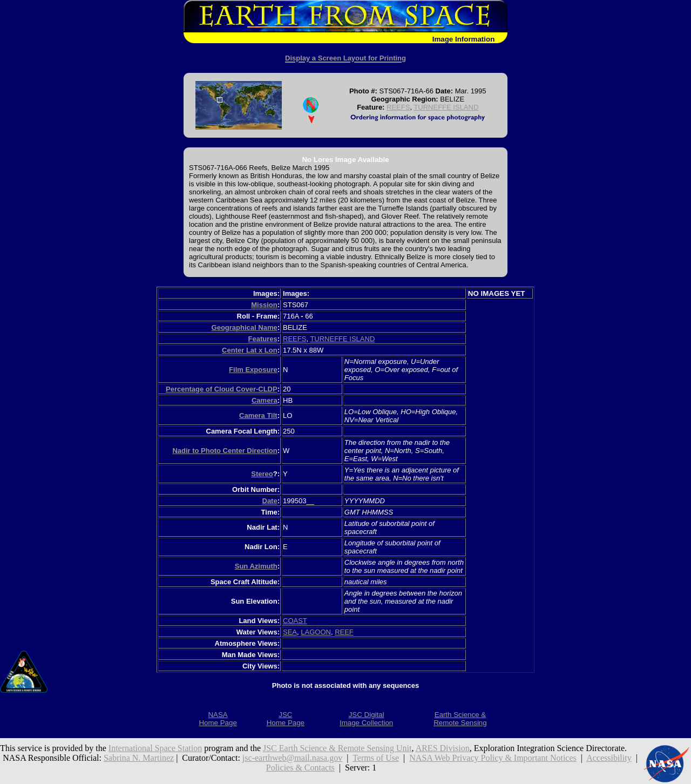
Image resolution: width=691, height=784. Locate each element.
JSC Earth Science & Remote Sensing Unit (337, 748)
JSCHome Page (286, 719)
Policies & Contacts (300, 768)
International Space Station (155, 748)
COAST (295, 621)
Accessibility (609, 758)
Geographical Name (245, 327)
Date (270, 501)
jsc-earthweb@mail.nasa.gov (292, 758)
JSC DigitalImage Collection (366, 719)
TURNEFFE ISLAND (446, 107)
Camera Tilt (258, 415)
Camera (265, 400)
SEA (290, 632)
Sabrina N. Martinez (139, 758)
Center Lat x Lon (250, 350)
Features (262, 339)
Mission (264, 305)
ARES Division (443, 748)
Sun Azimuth (256, 566)
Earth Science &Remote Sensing (460, 719)
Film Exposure (253, 370)
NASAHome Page (218, 719)
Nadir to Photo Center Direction (225, 451)
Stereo (262, 474)
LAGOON (316, 632)
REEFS (398, 107)
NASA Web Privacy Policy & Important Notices (493, 758)
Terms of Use (376, 758)
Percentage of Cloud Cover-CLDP (222, 389)
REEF (344, 632)
